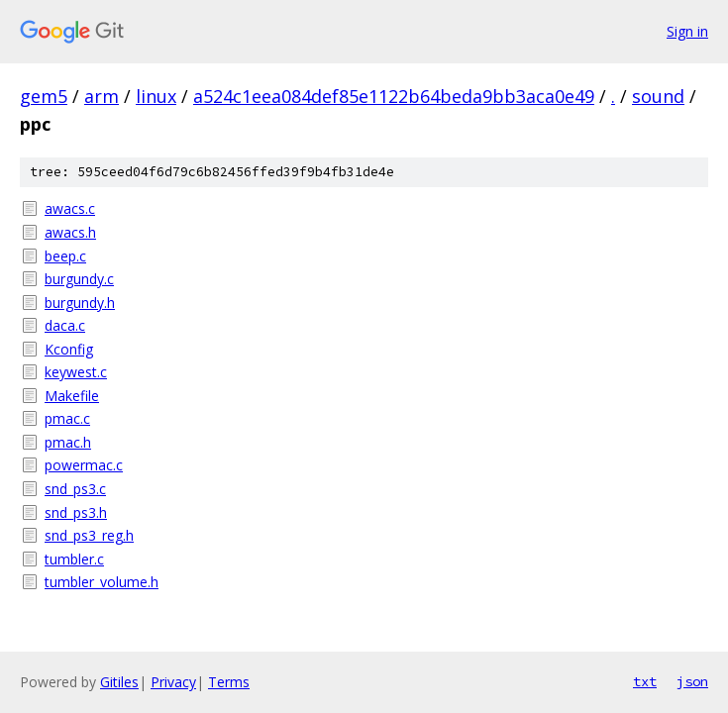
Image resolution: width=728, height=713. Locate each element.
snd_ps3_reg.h (89, 535)
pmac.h (68, 442)
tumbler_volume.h (102, 582)
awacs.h (70, 232)
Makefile (72, 396)
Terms (229, 682)
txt (645, 681)
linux (156, 96)
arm (102, 96)
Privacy (173, 682)
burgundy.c (79, 279)
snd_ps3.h (76, 512)
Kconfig (69, 349)
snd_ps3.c (75, 489)
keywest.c (76, 372)
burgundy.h (80, 303)
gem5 (44, 96)
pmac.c (67, 418)
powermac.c (84, 465)
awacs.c (70, 208)
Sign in (687, 31)
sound (658, 96)
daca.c (65, 325)
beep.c (65, 256)
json (692, 681)
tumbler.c (74, 559)
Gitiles (119, 682)
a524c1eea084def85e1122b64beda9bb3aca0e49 (394, 96)
